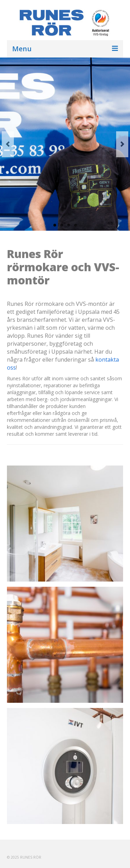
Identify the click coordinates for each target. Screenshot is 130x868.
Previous (8, 144)
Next (122, 144)
